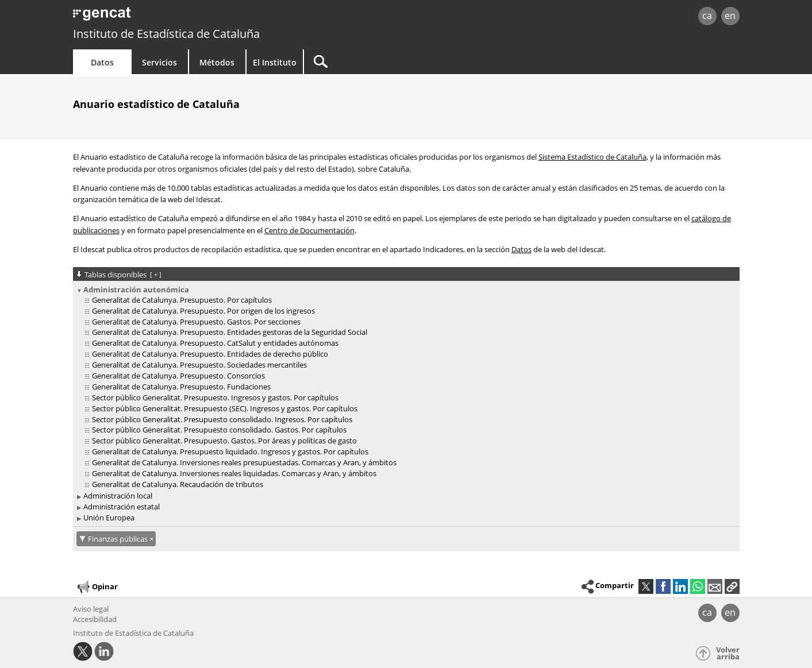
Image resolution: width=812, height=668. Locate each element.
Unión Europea (109, 518)
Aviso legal (91, 609)
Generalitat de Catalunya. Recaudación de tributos (178, 484)
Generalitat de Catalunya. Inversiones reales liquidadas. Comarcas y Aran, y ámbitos (234, 473)
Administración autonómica (136, 289)
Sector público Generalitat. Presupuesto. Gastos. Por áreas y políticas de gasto (224, 441)
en (730, 16)
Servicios (159, 62)
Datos (102, 62)
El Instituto (275, 62)
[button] (732, 586)
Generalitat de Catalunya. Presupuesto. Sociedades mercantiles (199, 365)
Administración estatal (122, 507)
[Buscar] (402, 62)
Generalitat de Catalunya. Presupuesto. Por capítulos (182, 300)
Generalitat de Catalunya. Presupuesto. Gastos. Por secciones (196, 322)
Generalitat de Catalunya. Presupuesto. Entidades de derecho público (210, 354)
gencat (206, 17)
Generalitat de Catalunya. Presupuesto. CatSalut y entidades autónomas (215, 343)
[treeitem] (404, 387)
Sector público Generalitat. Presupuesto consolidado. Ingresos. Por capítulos (222, 419)
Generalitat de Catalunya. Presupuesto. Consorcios (178, 376)
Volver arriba (728, 653)
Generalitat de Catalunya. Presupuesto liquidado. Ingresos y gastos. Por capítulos (230, 451)
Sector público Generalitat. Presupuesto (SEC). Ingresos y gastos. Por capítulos (225, 408)
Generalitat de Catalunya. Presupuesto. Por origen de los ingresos (203, 311)
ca (707, 16)
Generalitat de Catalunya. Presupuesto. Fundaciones (181, 387)
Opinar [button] (97, 587)
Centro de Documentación (309, 230)
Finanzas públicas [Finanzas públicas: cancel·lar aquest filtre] (119, 539)
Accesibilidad (95, 619)
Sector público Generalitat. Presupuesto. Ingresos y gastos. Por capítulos (215, 397)
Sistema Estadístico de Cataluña (592, 157)
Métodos (217, 62)
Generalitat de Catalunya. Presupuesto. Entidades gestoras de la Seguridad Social (230, 332)
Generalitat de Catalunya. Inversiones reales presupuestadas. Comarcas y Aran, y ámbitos (244, 462)
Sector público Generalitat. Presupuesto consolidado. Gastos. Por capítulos (219, 430)
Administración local (118, 496)
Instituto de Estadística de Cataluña (166, 34)
